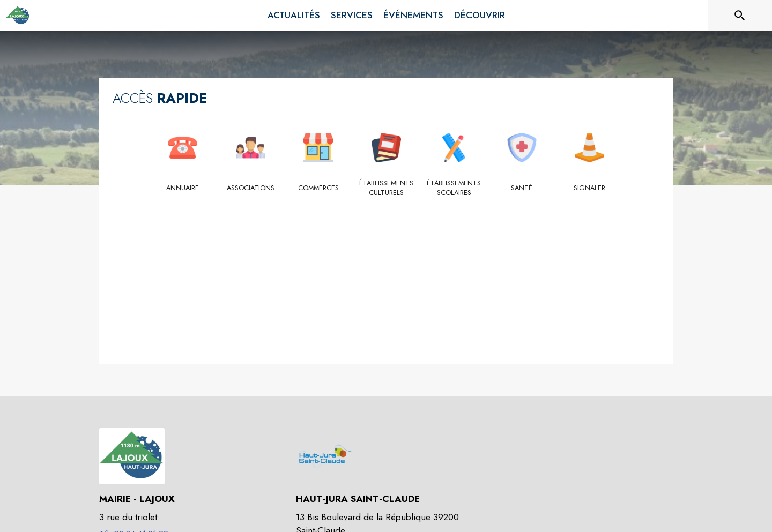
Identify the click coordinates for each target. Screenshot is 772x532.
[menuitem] (294, 16)
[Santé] (522, 188)
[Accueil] (18, 16)
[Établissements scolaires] (454, 188)
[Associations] (251, 188)
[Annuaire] (183, 188)
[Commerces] (318, 188)
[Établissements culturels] (386, 188)
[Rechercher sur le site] (740, 16)
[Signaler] (589, 188)
